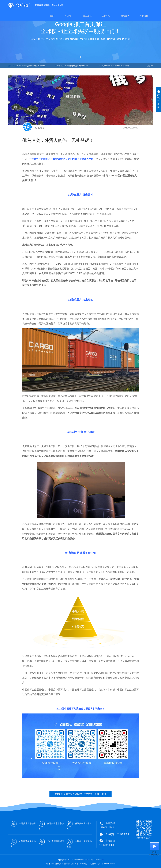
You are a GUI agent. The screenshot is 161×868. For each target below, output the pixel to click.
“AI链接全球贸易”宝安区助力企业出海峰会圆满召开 (119, 66)
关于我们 (144, 16)
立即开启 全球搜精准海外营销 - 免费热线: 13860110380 (80, 794)
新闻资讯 (125, 16)
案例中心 (106, 16)
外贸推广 (69, 16)
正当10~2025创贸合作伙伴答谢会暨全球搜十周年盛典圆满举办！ (35, 66)
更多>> (150, 66)
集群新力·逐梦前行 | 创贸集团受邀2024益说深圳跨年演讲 (77, 66)
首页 (52, 16)
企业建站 (87, 16)
